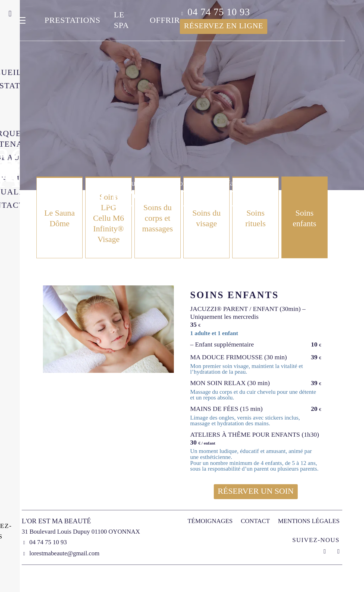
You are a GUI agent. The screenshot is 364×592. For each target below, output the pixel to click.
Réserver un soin (256, 491)
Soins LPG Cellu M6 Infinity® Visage (108, 218)
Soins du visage (206, 218)
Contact (255, 521)
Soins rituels (255, 218)
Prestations (72, 20)
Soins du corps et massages (157, 218)
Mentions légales (309, 521)
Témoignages (210, 521)
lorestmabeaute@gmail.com (64, 553)
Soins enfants (304, 218)
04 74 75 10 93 (219, 12)
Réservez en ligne (224, 26)
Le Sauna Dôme (59, 218)
